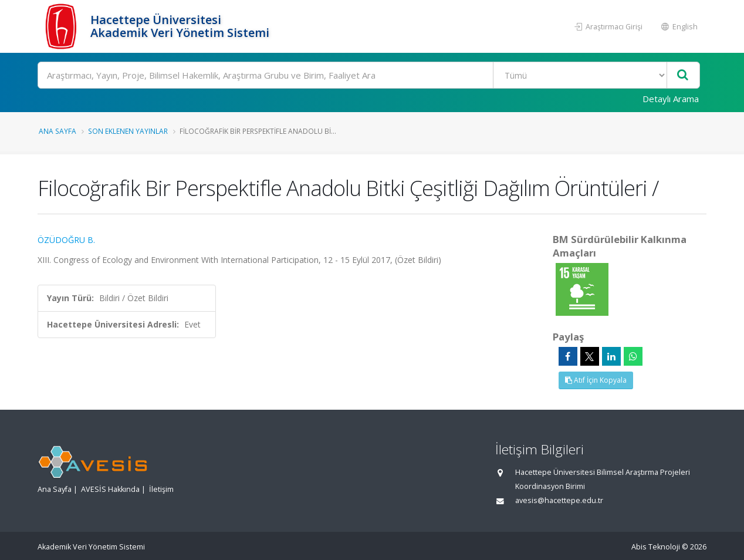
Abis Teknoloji (656, 547)
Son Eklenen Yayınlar (128, 131)
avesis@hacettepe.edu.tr (559, 500)
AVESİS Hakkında (110, 489)
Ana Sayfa (58, 131)
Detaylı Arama (671, 99)
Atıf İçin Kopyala (596, 380)
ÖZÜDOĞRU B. (66, 240)
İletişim (161, 489)
